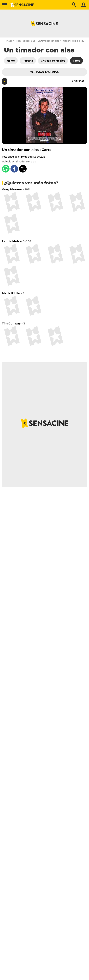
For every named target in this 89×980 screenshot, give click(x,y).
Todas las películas (25, 41)
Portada (8, 41)
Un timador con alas (48, 41)
